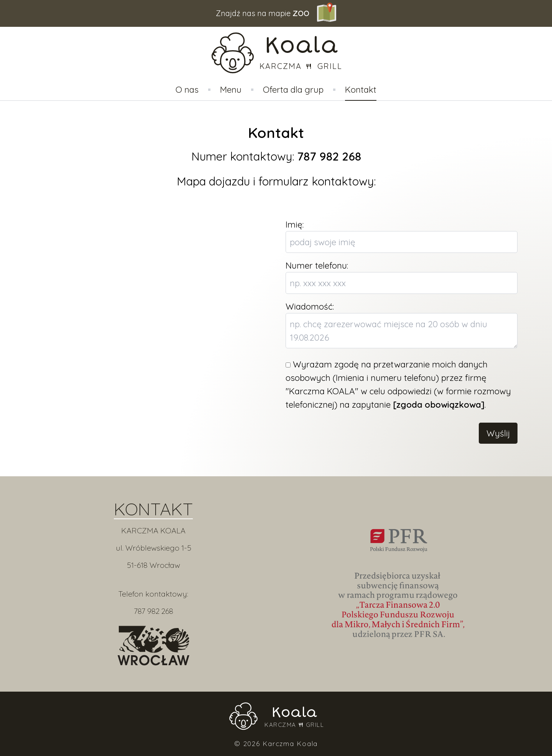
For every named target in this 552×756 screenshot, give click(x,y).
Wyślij (498, 433)
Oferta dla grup (293, 89)
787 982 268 (154, 611)
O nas (187, 89)
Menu (231, 89)
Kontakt (361, 89)
